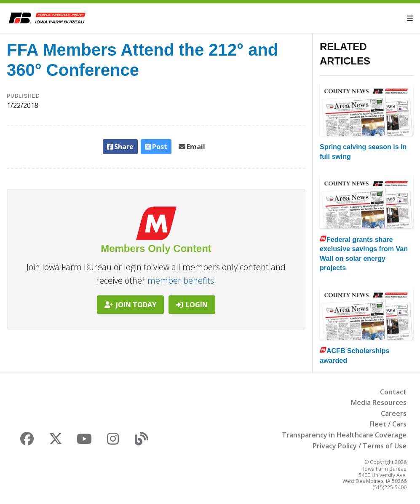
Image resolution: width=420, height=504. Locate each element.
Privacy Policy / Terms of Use (360, 446)
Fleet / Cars (388, 424)
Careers (394, 413)
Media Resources (379, 402)
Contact (393, 392)
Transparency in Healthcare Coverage (344, 435)
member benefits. (182, 280)
